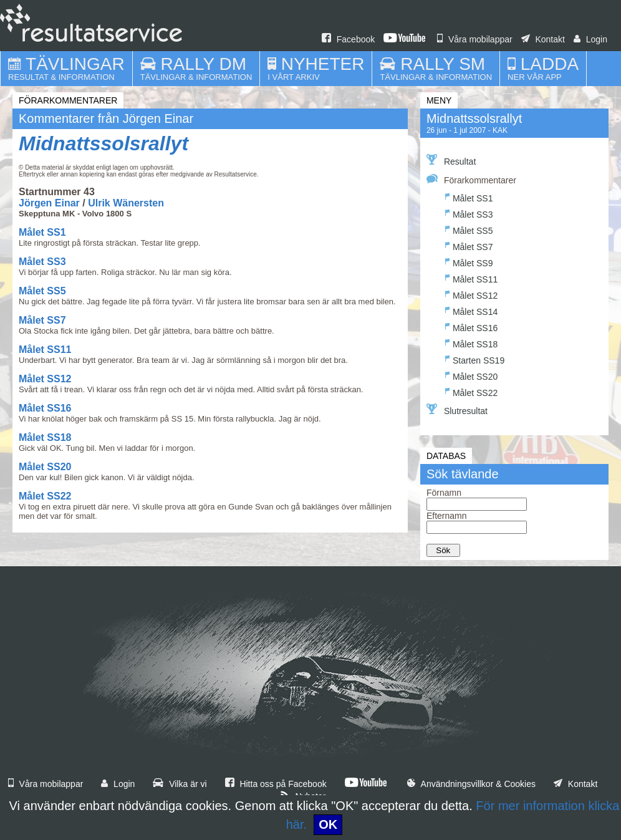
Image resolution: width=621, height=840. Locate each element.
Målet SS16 (45, 408)
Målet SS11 (45, 350)
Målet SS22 (45, 496)
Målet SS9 (469, 262)
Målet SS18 (45, 437)
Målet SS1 (42, 232)
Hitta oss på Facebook (276, 784)
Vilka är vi (180, 784)
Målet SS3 (42, 262)
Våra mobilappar (475, 39)
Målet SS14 (471, 310)
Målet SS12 (45, 379)
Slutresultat (457, 410)
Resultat (451, 160)
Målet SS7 (42, 320)
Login (590, 39)
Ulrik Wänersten (126, 203)
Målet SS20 (45, 467)
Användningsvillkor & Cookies (471, 784)
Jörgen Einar (49, 203)
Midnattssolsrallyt (103, 143)
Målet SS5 (42, 291)
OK (328, 824)
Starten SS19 (475, 359)
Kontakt (543, 39)
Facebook (348, 39)
